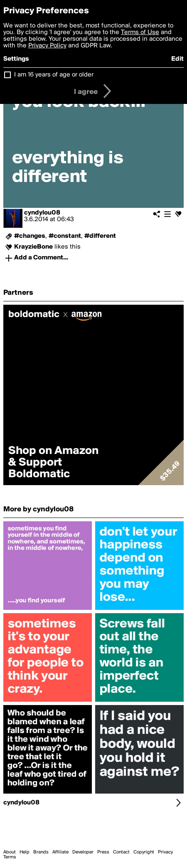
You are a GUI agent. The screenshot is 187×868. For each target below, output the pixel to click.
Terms (10, 857)
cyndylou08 (42, 213)
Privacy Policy (47, 46)
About (10, 852)
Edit (177, 59)
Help (25, 852)
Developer (83, 852)
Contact (121, 852)
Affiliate (60, 852)
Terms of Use (140, 32)
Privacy (165, 852)
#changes (30, 236)
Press (103, 852)
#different (100, 236)
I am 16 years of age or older (54, 75)
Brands (41, 852)
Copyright (144, 852)
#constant (65, 236)
